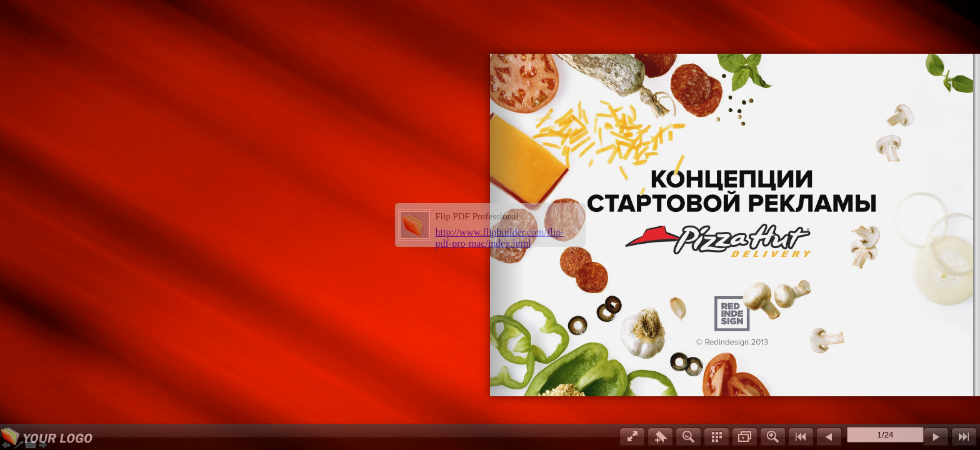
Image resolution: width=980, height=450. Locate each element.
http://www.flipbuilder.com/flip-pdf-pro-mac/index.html (500, 238)
